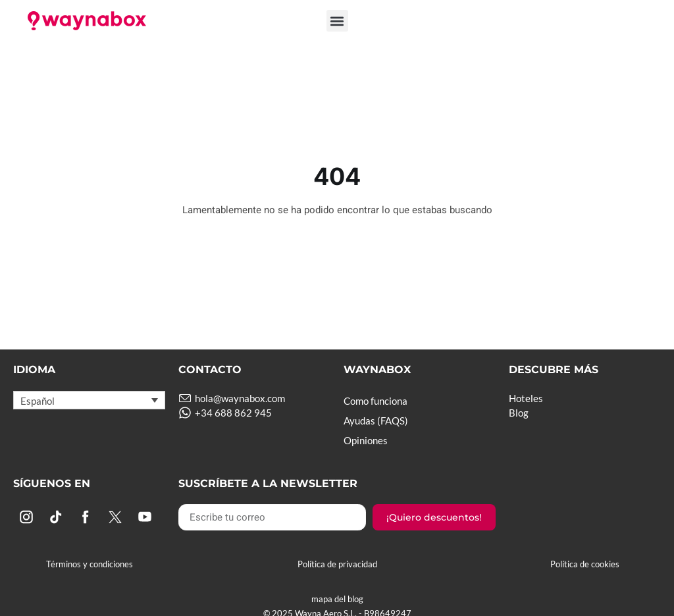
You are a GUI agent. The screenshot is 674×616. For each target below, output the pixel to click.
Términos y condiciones (90, 564)
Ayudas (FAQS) (376, 421)
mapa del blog (337, 599)
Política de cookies (585, 564)
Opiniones (366, 440)
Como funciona (376, 401)
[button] (337, 21)
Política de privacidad (337, 564)
